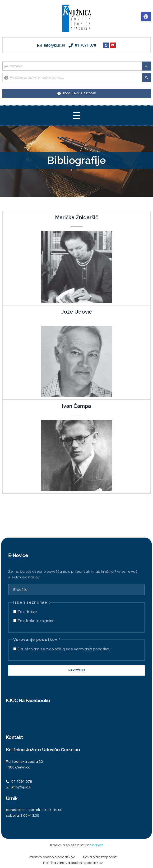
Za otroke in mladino (34, 621)
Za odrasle (25, 612)
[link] (146, 17)
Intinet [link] (97, 845)
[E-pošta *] (76, 590)
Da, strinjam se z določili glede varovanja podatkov (62, 649)
